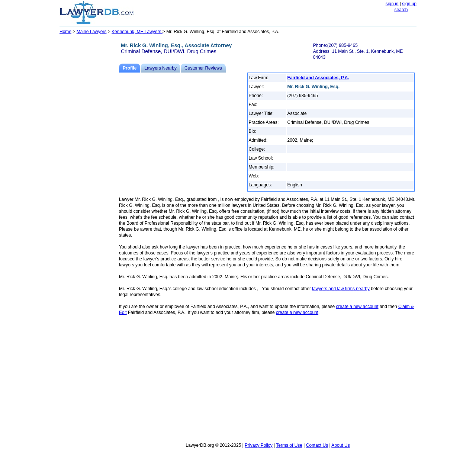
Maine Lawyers (92, 32)
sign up (409, 4)
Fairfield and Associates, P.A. (318, 78)
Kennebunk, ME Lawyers (137, 32)
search (401, 10)
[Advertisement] (89, 151)
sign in (392, 4)
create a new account (357, 307)
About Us (340, 445)
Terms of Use (289, 445)
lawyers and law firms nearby (341, 289)
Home (65, 32)
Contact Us (317, 445)
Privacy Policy (259, 445)
